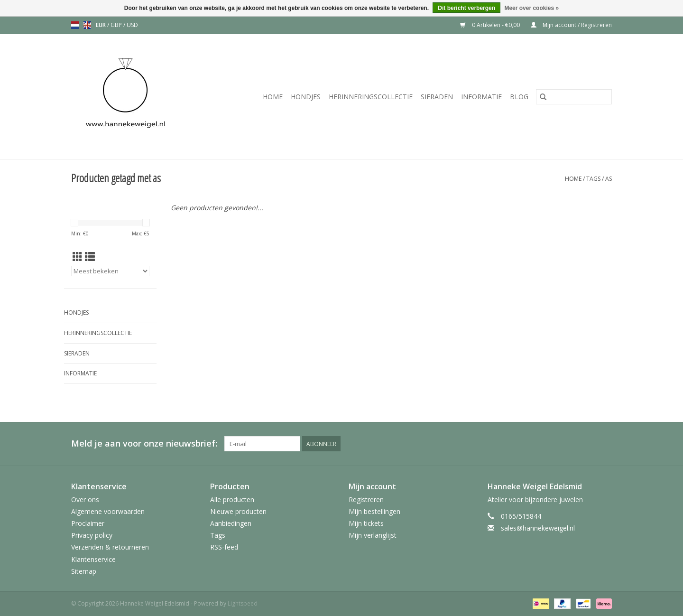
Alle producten (232, 499)
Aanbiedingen (231, 523)
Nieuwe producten (238, 511)
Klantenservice (93, 559)
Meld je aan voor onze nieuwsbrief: (144, 443)
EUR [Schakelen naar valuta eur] (102, 25)
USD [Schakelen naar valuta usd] (132, 25)
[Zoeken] (574, 97)
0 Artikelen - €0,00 (491, 25)
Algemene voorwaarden (108, 511)
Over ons (85, 499)
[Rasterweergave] (78, 257)
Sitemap (84, 571)
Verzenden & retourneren (110, 547)
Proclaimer (88, 523)
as (609, 179)
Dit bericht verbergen (466, 8)
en (87, 25)
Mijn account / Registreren (571, 25)
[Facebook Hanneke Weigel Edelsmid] (570, 444)
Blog (519, 97)
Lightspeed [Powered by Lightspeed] (243, 603)
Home (273, 97)
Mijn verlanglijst (373, 535)
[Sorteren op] (110, 271)
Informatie (481, 97)
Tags (593, 179)
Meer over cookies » (531, 8)
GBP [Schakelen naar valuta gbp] (117, 25)
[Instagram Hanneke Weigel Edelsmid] (604, 444)
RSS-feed (224, 547)
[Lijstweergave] (90, 257)
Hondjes (306, 97)
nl (75, 25)
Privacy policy (92, 535)
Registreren (366, 499)
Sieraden (437, 97)
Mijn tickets (366, 523)
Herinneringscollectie (371, 97)
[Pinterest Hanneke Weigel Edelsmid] (587, 444)
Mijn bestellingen (374, 511)
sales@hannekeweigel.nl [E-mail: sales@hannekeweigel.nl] (538, 528)
